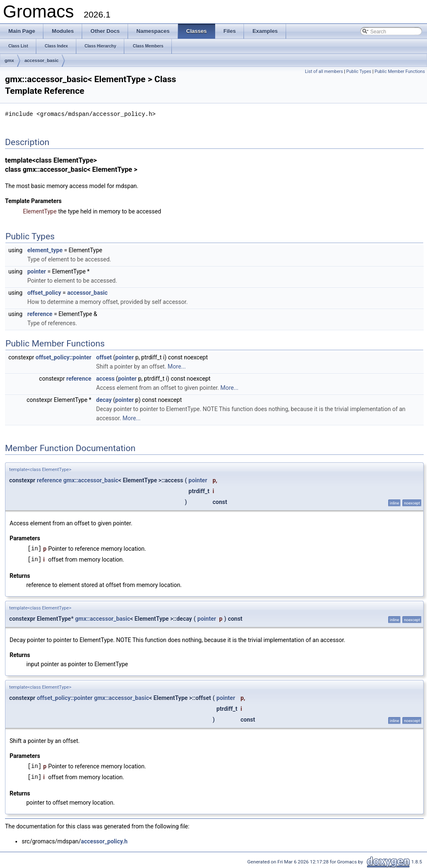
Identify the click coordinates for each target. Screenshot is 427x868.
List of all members (324, 71)
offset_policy (44, 292)
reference (40, 314)
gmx (9, 60)
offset (104, 357)
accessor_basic (42, 60)
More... (177, 366)
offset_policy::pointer (63, 357)
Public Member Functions (400, 71)
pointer (36, 271)
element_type (45, 250)
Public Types (359, 71)
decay (104, 399)
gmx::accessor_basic (91, 480)
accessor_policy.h (104, 841)
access (105, 378)
